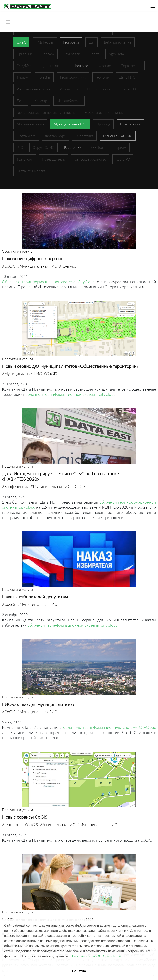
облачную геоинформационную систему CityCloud (110, 727)
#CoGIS (9, 266)
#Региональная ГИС (58, 824)
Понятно (79, 971)
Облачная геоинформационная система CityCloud (48, 282)
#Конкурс (67, 266)
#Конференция (15, 486)
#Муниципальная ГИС (37, 266)
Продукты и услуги (17, 359)
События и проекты (18, 251)
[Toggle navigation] (153, 6)
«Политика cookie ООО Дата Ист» (95, 956)
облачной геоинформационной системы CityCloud (70, 394)
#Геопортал (12, 824)
